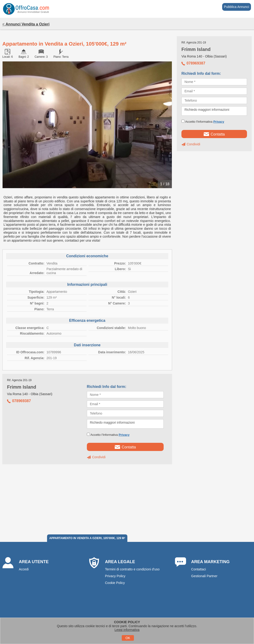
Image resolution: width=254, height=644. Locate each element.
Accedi (24, 569)
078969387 (19, 401)
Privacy (124, 435)
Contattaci (199, 569)
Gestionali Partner (204, 576)
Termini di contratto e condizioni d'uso (132, 569)
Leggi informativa (127, 630)
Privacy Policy (115, 576)
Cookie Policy (115, 583)
